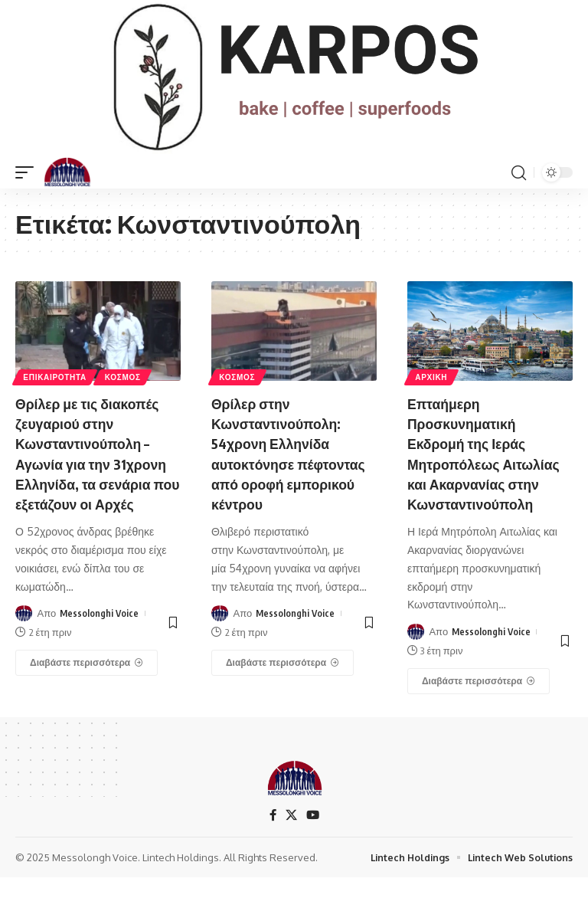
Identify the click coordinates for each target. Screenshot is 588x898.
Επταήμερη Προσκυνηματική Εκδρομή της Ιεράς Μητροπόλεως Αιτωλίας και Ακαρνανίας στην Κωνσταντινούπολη (479, 462)
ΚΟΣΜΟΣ (127, 376)
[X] (291, 835)
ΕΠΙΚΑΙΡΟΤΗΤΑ (56, 376)
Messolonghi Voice (100, 632)
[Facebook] (272, 835)
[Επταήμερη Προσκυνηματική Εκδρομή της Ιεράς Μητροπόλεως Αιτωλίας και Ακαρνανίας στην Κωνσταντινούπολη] (479, 700)
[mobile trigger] (28, 172)
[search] (518, 172)
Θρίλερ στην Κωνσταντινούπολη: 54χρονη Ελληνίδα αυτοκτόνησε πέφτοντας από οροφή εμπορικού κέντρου (292, 452)
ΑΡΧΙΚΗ (433, 376)
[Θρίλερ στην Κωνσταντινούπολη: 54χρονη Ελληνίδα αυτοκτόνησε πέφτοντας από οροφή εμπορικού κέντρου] (283, 662)
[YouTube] (313, 835)
